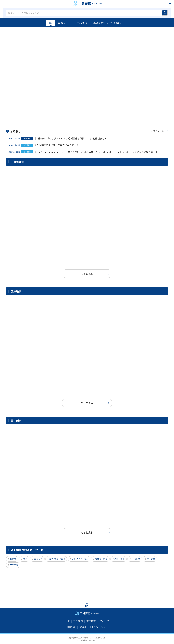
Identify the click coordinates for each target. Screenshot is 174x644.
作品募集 (83, 627)
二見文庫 (14, 565)
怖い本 (13, 559)
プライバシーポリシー (98, 627)
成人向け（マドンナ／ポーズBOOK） (108, 23)
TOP (67, 621)
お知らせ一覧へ (158, 131)
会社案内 (78, 621)
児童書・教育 (101, 559)
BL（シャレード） (65, 23)
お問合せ (104, 621)
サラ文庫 (151, 559)
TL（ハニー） (83, 23)
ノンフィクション (80, 559)
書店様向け (72, 627)
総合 (51, 23)
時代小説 (136, 559)
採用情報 (91, 621)
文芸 (25, 559)
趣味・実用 (119, 559)
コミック (38, 559)
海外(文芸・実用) (57, 559)
